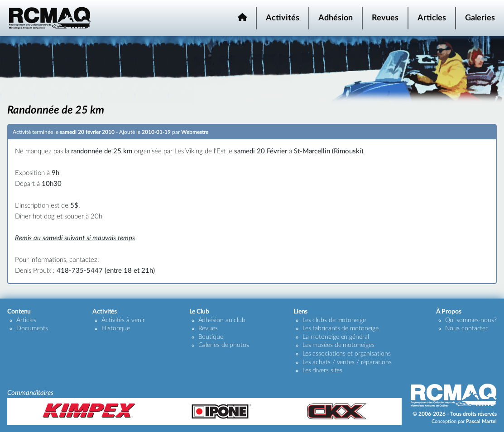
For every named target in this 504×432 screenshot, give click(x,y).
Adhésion (336, 18)
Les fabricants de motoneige (341, 328)
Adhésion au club (222, 320)
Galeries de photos (224, 345)
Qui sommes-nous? (471, 320)
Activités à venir (123, 320)
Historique (116, 328)
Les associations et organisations (347, 354)
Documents (32, 328)
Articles (432, 18)
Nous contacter (467, 328)
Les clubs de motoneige (334, 320)
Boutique (211, 337)
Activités (283, 18)
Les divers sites (322, 370)
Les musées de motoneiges (338, 345)
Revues (385, 18)
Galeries (480, 18)
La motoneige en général (336, 337)
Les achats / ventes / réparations (347, 362)
